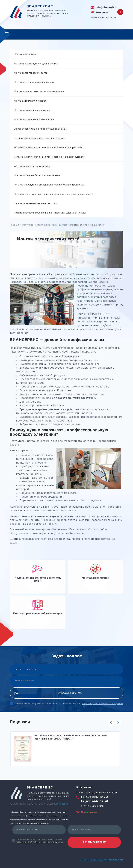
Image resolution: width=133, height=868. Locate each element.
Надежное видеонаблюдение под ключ (35, 204)
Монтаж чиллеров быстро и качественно (37, 176)
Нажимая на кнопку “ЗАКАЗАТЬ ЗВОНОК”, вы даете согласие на (70, 704)
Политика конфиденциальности (102, 860)
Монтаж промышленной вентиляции (34, 120)
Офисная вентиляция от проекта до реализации (41, 130)
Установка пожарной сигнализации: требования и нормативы (48, 148)
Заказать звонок (70, 694)
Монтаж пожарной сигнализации (32, 111)
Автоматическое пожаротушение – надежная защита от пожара (50, 213)
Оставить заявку (94, 842)
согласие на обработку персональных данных (40, 842)
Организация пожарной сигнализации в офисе (39, 139)
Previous (111, 723)
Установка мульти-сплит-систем (32, 167)
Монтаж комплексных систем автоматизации (39, 92)
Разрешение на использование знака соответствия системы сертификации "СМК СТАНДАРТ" (70, 738)
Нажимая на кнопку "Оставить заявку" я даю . (40, 841)
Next (118, 723)
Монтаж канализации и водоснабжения (35, 64)
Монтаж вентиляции (25, 55)
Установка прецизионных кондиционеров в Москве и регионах (49, 185)
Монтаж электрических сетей (31, 74)
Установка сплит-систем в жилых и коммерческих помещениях (49, 157)
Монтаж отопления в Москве (30, 102)
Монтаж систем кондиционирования (34, 83)
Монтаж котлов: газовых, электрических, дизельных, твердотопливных (53, 195)
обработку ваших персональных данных (103, 704)
